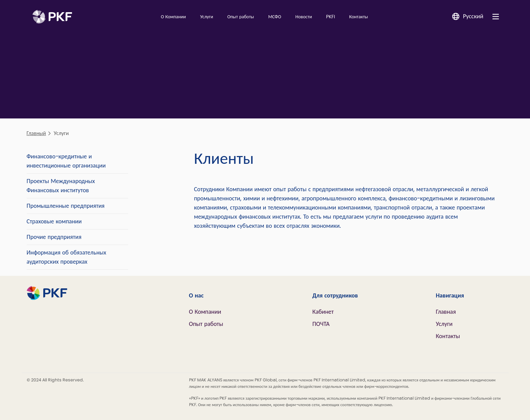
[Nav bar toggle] (496, 16)
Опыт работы (241, 17)
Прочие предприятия (54, 237)
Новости (304, 17)
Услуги (207, 17)
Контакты (359, 17)
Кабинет (323, 312)
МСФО (275, 17)
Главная (446, 312)
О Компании (173, 17)
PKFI (330, 17)
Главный (36, 133)
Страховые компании (54, 221)
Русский (473, 16)
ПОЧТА (321, 324)
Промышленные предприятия (66, 206)
